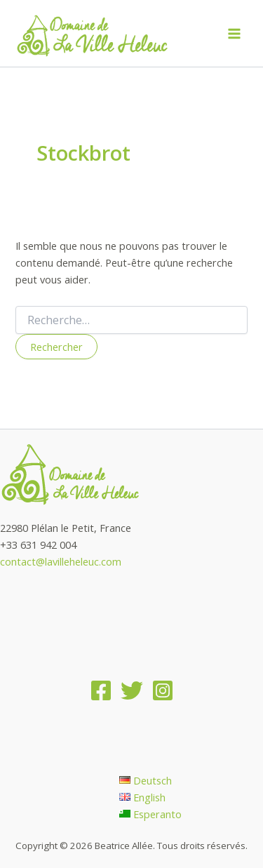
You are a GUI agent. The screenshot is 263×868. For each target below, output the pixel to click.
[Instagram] (163, 690)
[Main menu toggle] (234, 34)
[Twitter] (132, 690)
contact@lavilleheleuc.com (61, 561)
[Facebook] (101, 690)
